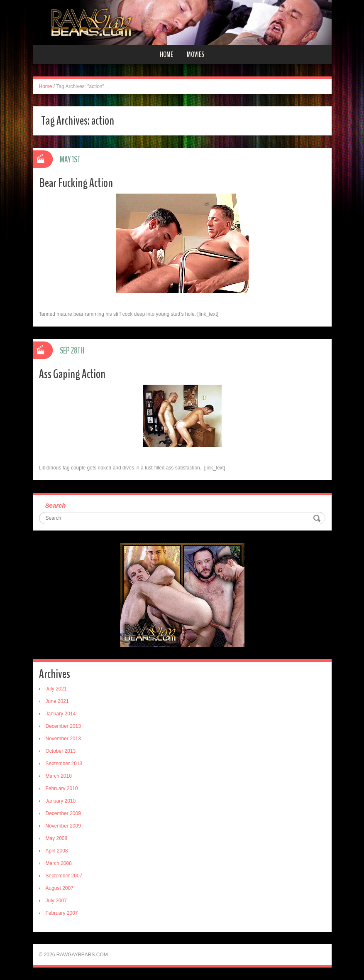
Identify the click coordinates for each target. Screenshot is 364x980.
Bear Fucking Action (76, 183)
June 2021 (57, 701)
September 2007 (64, 876)
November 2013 (63, 739)
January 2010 (61, 801)
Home (166, 54)
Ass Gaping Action (72, 374)
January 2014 (61, 714)
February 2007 (62, 913)
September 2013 (64, 764)
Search (56, 505)
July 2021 (56, 689)
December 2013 (63, 726)
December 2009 (63, 813)
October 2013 (61, 751)
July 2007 (56, 901)
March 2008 (59, 863)
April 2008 (57, 851)
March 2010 (59, 776)
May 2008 (57, 838)
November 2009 (63, 826)
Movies (195, 54)
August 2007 (60, 888)
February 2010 (62, 788)
